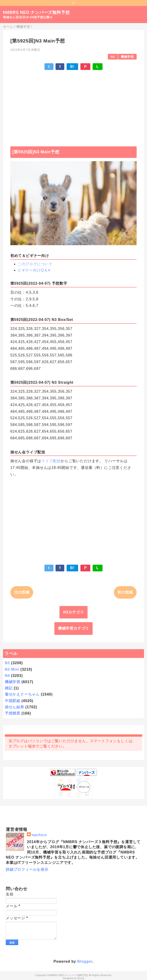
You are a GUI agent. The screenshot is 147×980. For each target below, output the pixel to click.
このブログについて (35, 264)
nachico (39, 835)
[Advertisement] (73, 106)
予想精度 (13, 713)
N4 (7, 676)
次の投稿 (22, 592)
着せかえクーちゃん (22, 694)
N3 (113, 57)
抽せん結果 (15, 707)
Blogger (85, 961)
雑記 (9, 688)
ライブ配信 (51, 461)
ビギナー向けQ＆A (34, 270)
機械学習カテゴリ (73, 628)
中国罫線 (13, 701)
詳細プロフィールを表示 (27, 870)
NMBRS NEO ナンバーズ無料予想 (36, 12)
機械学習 (127, 57)
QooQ (81, 978)
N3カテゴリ (73, 612)
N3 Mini (12, 669)
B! (72, 67)
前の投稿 (125, 592)
